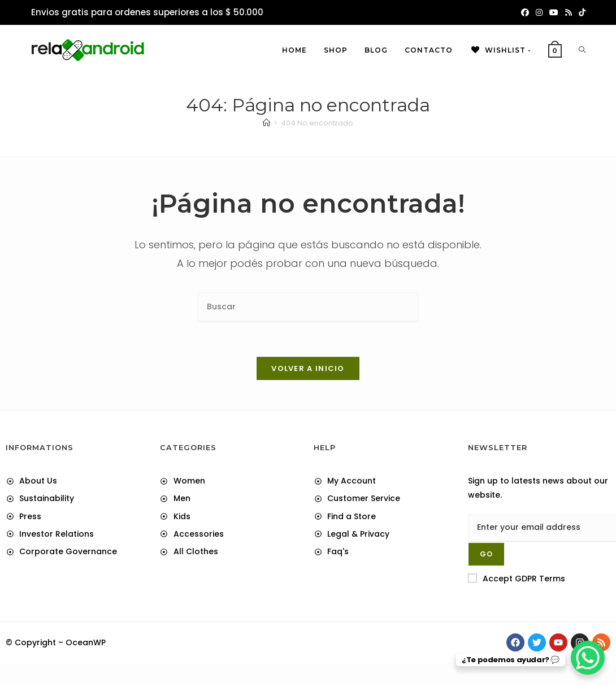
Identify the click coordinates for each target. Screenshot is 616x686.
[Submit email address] (486, 554)
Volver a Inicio (308, 368)
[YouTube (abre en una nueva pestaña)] (554, 12)
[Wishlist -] (500, 50)
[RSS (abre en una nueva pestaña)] (569, 12)
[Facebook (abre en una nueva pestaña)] (525, 12)
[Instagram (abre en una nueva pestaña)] (539, 12)
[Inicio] (266, 123)
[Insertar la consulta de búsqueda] (308, 307)
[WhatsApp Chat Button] (588, 658)
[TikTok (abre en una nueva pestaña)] (580, 12)
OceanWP (86, 642)
